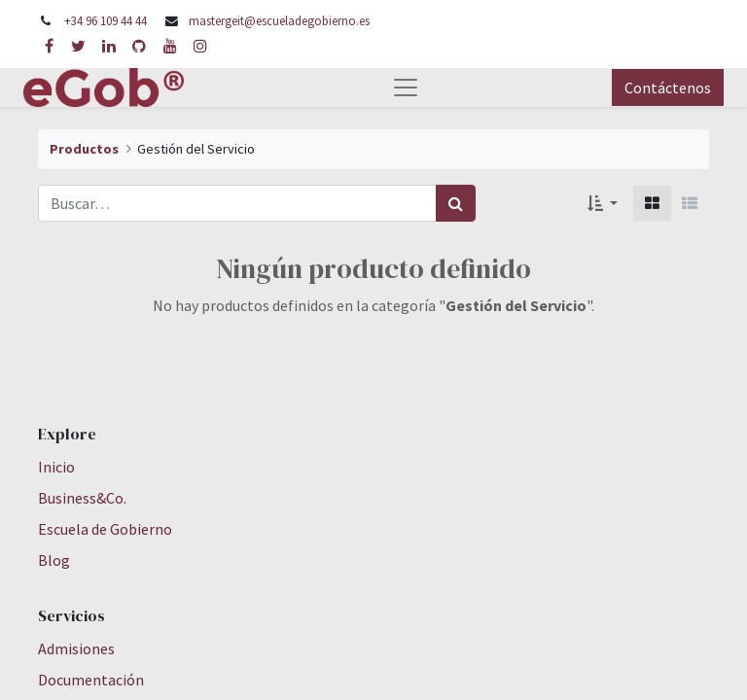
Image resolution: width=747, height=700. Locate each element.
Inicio (56, 467)
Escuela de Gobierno (105, 529)
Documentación (91, 680)
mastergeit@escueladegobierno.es (279, 20)
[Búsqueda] (456, 203)
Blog (54, 560)
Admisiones (76, 648)
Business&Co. (82, 498)
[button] (603, 203)
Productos (84, 149)
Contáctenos (668, 87)
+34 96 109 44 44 (106, 20)
